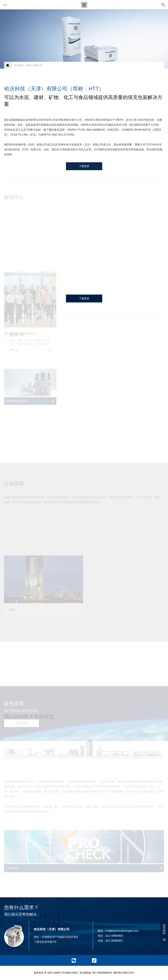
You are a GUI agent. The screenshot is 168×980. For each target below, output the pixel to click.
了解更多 (84, 176)
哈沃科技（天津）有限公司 (28, 65)
